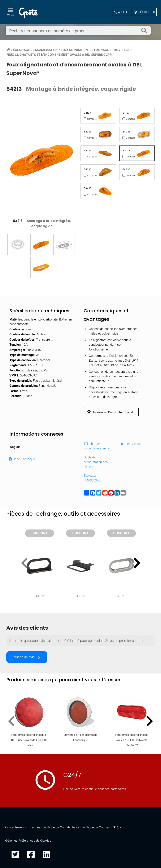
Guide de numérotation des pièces (96, 462)
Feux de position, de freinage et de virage (95, 50)
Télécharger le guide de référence (96, 446)
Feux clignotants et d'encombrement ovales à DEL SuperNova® (59, 55)
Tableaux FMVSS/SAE (92, 478)
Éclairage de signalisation (35, 50)
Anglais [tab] (15, 447)
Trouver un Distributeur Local (110, 412)
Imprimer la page (129, 444)
